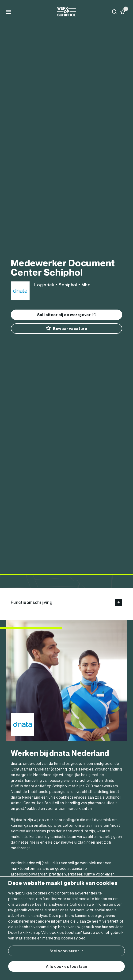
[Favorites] (123, 12)
